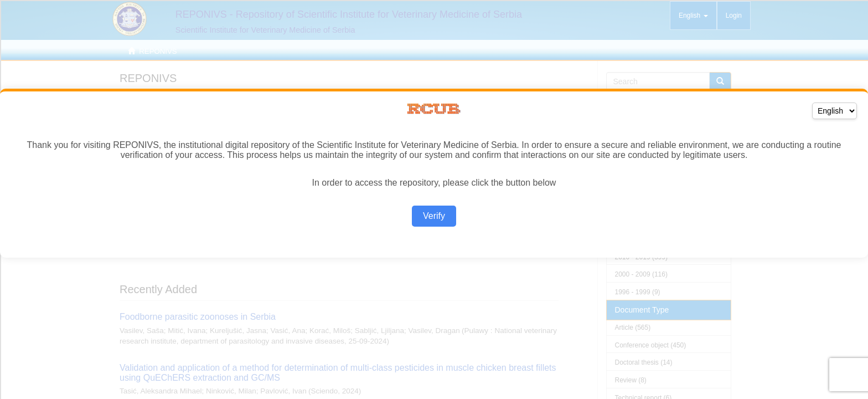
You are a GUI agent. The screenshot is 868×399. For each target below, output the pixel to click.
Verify (434, 216)
